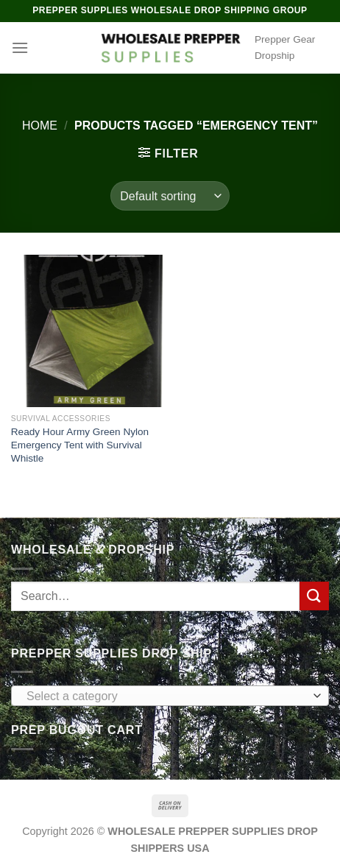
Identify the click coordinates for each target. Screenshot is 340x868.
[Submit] (314, 596)
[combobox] (170, 696)
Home (40, 126)
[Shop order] (170, 196)
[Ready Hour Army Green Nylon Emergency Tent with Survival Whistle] (87, 331)
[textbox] (166, 696)
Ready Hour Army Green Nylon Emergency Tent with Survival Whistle (80, 445)
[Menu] (20, 47)
